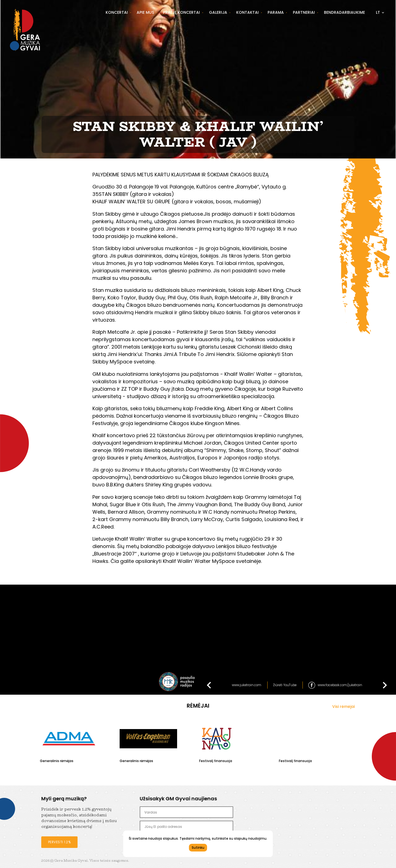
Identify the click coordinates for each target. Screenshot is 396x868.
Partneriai (304, 12)
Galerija (218, 12)
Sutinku (198, 848)
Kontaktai (248, 12)
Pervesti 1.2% (60, 842)
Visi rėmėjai (343, 707)
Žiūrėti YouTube (285, 685)
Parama (276, 12)
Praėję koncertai (182, 12)
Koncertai (117, 12)
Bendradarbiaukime (344, 12)
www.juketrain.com (247, 685)
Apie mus (145, 12)
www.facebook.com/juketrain (340, 685)
